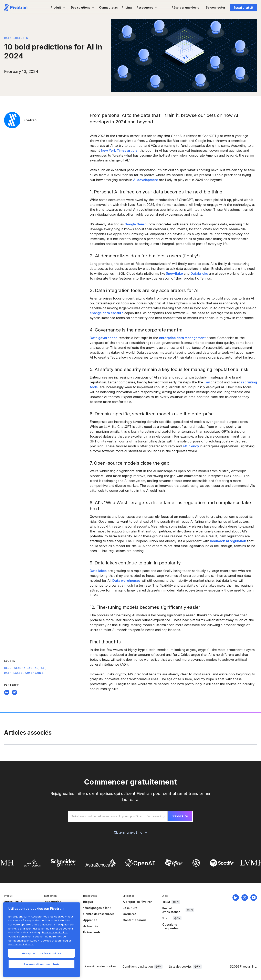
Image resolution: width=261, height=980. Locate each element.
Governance (34, 673)
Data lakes (98, 571)
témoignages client (97, 908)
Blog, (9, 668)
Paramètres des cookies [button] (100, 966)
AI (135, 180)
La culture (130, 908)
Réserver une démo (185, 7)
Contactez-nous (134, 920)
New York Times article (119, 150)
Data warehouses (126, 581)
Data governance (104, 338)
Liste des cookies (180, 966)
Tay (207, 382)
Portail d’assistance (171, 910)
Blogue (88, 902)
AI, (44, 668)
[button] (58, 8)
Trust (166, 902)
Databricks (199, 273)
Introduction (53, 902)
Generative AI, (27, 668)
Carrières (129, 914)
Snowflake (174, 273)
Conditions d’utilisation (138, 966)
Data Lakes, (14, 673)
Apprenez (90, 920)
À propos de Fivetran (138, 902)
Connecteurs (108, 7)
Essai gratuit (243, 8)
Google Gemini (136, 224)
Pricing (127, 7)
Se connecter (216, 7)
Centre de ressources (99, 914)
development (148, 180)
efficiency (191, 446)
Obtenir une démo (128, 832)
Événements (92, 932)
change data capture (107, 313)
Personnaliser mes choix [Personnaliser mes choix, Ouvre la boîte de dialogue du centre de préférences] (41, 964)
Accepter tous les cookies (41, 953)
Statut (167, 918)
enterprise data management (182, 338)
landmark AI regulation (228, 541)
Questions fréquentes (170, 926)
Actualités (91, 926)
